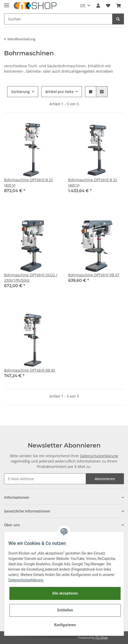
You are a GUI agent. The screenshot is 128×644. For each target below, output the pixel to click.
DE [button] (83, 6)
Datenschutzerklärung (99, 456)
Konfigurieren (65, 625)
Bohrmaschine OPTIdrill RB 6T (94, 275)
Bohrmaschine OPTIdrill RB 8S (30, 370)
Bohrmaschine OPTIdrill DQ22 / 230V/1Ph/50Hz (31, 278)
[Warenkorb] (119, 6)
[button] (98, 6)
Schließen (65, 610)
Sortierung (20, 92)
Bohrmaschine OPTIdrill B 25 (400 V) (29, 182)
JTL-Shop (102, 638)
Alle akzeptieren (65, 593)
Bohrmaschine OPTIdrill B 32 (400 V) (93, 182)
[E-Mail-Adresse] (45, 479)
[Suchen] (58, 19)
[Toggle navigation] (7, 3)
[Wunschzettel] (108, 6)
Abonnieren (105, 479)
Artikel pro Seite (59, 92)
